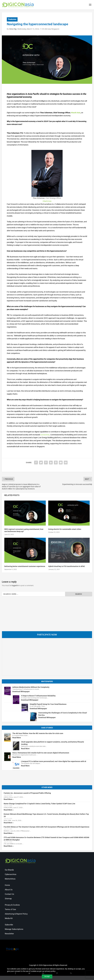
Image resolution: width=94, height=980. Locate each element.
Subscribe (9, 925)
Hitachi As (46, 202)
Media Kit (9, 919)
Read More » (9, 800)
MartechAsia (10, 879)
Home (7, 886)
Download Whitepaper (21, 692)
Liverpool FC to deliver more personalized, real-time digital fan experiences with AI (54, 762)
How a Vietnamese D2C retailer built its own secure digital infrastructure (41, 753)
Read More (17, 738)
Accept (47, 976)
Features (12, 20)
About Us (9, 890)
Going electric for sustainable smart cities (65, 530)
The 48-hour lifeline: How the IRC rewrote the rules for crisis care (38, 734)
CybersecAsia (11, 875)
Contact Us (9, 894)
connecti (44, 435)
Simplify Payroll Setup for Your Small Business (48, 705)
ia (51, 202)
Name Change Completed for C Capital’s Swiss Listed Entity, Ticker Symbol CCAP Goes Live (39, 804)
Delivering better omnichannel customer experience (25, 567)
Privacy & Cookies (12, 905)
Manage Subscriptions (14, 930)
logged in (15, 586)
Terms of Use (10, 910)
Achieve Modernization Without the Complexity (31, 688)
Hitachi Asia (76, 113)
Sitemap (8, 899)
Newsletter (9, 934)
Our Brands (9, 870)
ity (49, 435)
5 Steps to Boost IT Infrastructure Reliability (38, 696)
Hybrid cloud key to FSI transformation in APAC (67, 567)
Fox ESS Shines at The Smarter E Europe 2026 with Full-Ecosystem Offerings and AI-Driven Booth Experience (47, 827)
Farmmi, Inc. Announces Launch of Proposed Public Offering (27, 794)
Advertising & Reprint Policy (16, 914)
